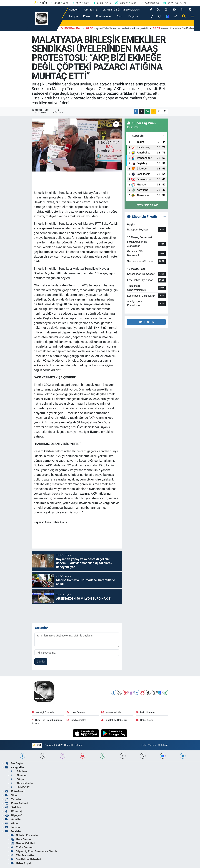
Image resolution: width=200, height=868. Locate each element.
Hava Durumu (76, 712)
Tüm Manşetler (76, 720)
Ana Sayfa (14, 763)
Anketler (13, 819)
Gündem (74, 10)
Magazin (133, 16)
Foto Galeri (15, 791)
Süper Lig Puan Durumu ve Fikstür (47, 722)
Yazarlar (13, 799)
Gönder (41, 662)
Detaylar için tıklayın (146, 205)
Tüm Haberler (104, 16)
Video (12, 795)
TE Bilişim (163, 745)
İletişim (73, 16)
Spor (120, 16)
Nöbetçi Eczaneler (43, 712)
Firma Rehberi (17, 803)
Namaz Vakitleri (112, 712)
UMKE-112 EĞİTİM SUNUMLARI (121, 10)
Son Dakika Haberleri (114, 720)
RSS (37, 745)
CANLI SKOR (146, 322)
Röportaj (13, 811)
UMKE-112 (91, 10)
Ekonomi (19, 775)
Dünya (17, 779)
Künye (87, 16)
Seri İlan (13, 807)
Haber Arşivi (145, 720)
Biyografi (14, 815)
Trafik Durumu (145, 712)
